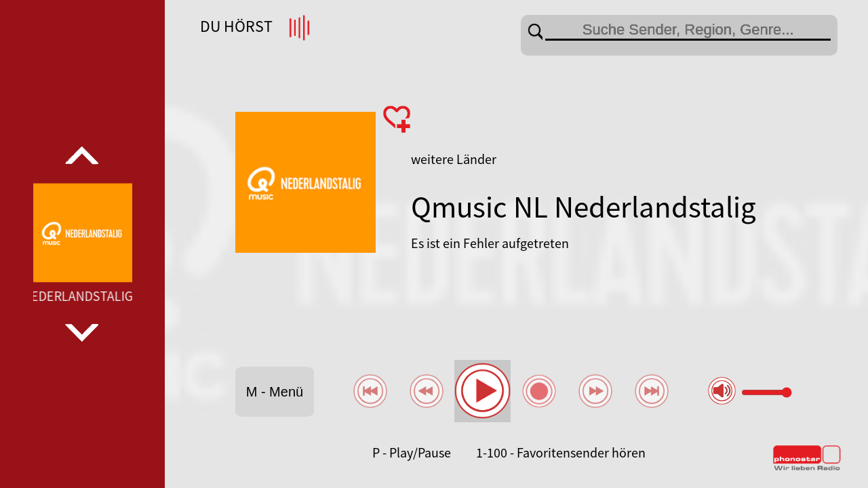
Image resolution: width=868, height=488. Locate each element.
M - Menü (275, 392)
